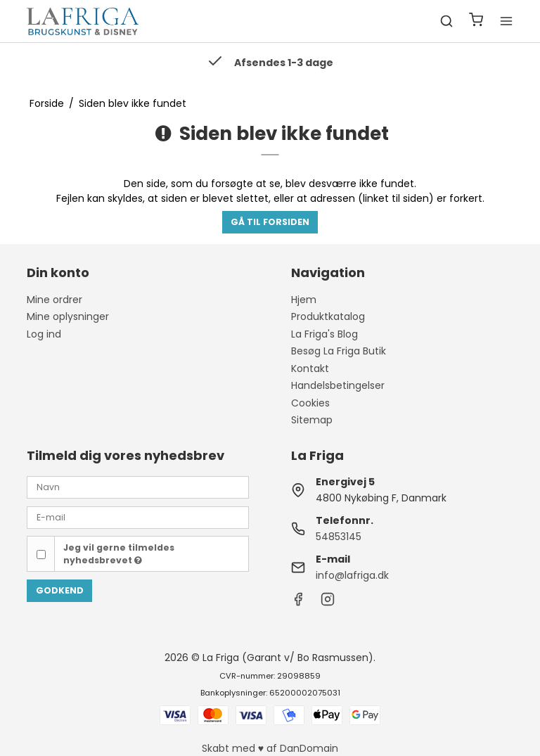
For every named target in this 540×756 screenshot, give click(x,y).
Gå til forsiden (270, 222)
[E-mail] (138, 517)
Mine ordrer (54, 300)
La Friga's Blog (324, 334)
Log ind (44, 334)
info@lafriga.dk (352, 575)
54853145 (339, 537)
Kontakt (310, 369)
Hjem (304, 300)
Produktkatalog (328, 316)
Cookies (310, 403)
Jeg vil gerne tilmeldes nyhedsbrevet (119, 554)
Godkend (60, 590)
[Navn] (138, 487)
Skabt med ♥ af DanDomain (270, 748)
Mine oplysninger (68, 316)
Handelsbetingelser (338, 385)
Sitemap (312, 420)
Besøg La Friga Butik (339, 351)
